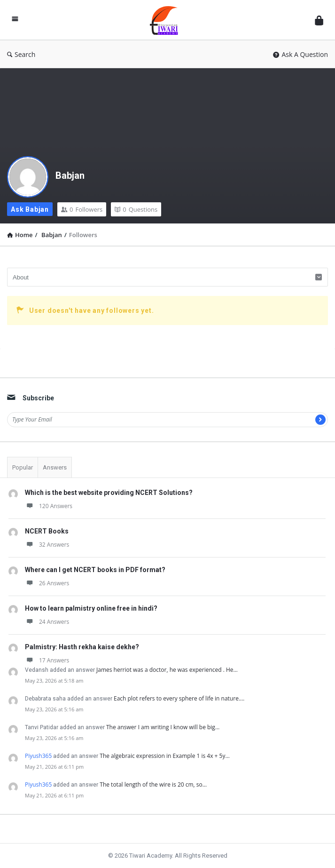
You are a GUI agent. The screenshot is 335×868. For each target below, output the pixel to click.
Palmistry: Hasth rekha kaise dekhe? (82, 647)
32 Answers (47, 545)
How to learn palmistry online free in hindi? (91, 608)
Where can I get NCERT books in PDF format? (95, 570)
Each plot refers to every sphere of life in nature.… (179, 698)
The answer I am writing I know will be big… (163, 727)
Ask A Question (300, 54)
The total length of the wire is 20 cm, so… (153, 784)
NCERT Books (47, 531)
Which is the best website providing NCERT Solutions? (109, 493)
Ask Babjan (30, 209)
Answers (55, 467)
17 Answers (47, 660)
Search (21, 54)
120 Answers (49, 506)
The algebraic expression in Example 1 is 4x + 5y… (165, 756)
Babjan (70, 175)
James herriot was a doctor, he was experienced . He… (167, 670)
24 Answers (47, 622)
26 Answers (47, 583)
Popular (23, 467)
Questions (136, 209)
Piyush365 (38, 756)
